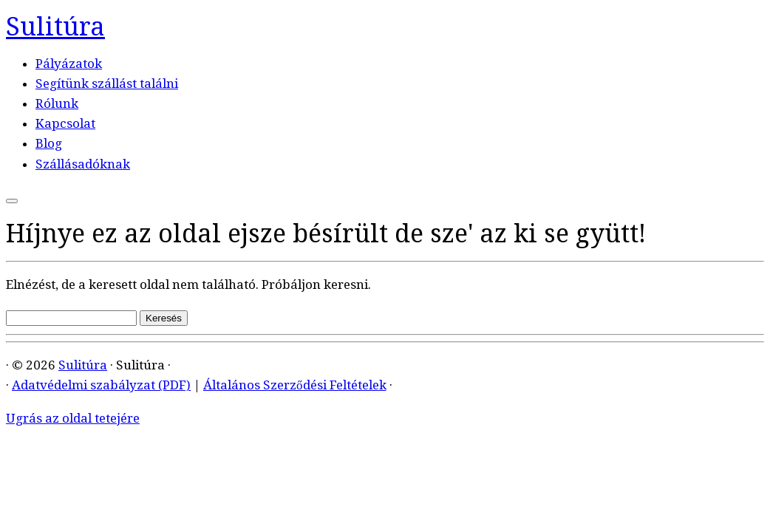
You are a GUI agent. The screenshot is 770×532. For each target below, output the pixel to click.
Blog (49, 143)
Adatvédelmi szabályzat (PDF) (101, 385)
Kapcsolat (65, 123)
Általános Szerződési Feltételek (295, 385)
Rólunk (57, 103)
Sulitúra (55, 27)
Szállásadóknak (83, 164)
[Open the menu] (12, 201)
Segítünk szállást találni (107, 83)
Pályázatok (69, 64)
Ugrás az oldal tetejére (73, 418)
